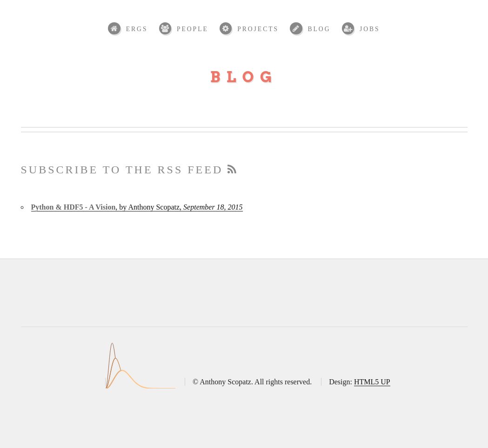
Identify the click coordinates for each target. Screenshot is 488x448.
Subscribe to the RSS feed (130, 170)
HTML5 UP (372, 382)
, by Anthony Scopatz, (137, 207)
